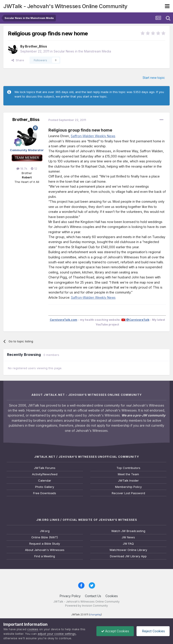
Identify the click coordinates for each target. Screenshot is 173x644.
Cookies (112, 596)
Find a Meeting (45, 556)
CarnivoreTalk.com (64, 320)
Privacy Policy (70, 596)
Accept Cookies (115, 631)
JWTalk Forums (45, 468)
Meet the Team (128, 474)
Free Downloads (45, 493)
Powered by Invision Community (86, 606)
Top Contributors (128, 468)
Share (18, 60)
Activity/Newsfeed (45, 474)
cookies (33, 629)
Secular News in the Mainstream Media (82, 51)
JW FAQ (128, 544)
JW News (128, 537)
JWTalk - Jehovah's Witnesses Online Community (65, 6)
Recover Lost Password (128, 493)
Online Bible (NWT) (45, 537)
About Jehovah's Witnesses (45, 550)
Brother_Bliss (36, 46)
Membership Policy (128, 487)
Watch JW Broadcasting (128, 531)
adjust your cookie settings (57, 634)
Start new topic (154, 78)
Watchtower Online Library (128, 550)
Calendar (45, 481)
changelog (95, 615)
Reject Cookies (153, 631)
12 (34, 168)
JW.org (45, 531)
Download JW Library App (128, 556)
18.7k (22, 168)
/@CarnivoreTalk (137, 320)
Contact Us (93, 596)
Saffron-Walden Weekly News (93, 136)
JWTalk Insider (128, 481)
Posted (67, 120)
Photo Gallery (45, 487)
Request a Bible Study (45, 544)
